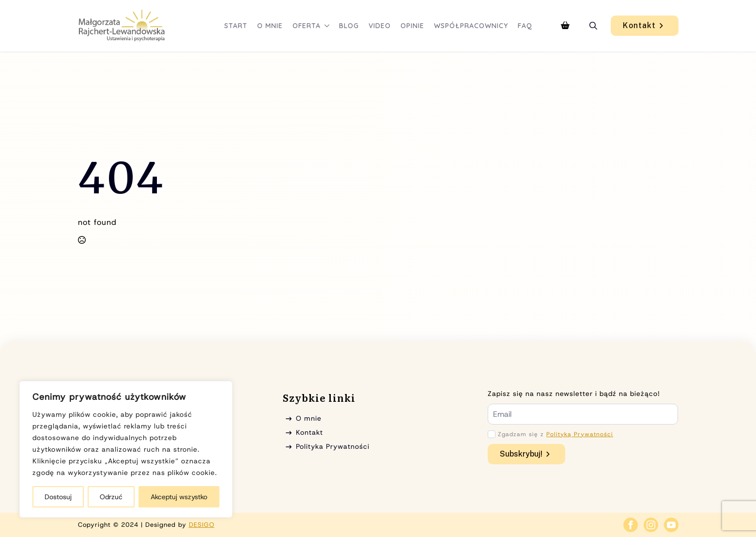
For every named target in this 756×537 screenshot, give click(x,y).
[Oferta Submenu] (327, 26)
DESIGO (202, 525)
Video (380, 26)
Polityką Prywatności (580, 434)
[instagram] (651, 525)
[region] (126, 449)
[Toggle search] (593, 26)
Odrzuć (111, 497)
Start (236, 26)
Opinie (412, 26)
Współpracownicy (471, 26)
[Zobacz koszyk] (565, 26)
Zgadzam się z (555, 434)
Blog (349, 26)
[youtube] (671, 525)
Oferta (307, 26)
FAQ (525, 26)
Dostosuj (58, 497)
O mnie (270, 26)
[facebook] (631, 525)
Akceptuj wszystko (179, 497)
